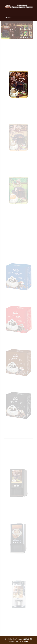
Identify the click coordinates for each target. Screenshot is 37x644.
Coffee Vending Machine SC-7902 (18, 506)
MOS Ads (25, 641)
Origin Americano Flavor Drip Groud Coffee (18, 342)
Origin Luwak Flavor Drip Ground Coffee (19, 385)
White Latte (18, 159)
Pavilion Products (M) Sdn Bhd (20, 639)
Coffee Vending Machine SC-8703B (18, 617)
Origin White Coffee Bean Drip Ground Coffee (19, 427)
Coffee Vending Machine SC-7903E (18, 561)
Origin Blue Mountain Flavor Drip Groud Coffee (19, 299)
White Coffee (19, 103)
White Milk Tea (19, 212)
